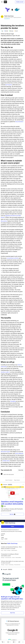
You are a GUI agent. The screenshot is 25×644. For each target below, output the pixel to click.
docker (6, 31)
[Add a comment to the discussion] (14, 475)
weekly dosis (6, 461)
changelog (13, 401)
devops (11, 31)
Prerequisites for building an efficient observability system (12, 556)
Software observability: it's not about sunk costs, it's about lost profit (12, 563)
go (2, 31)
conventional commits (13, 258)
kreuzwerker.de (7, 19)
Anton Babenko (19, 453)
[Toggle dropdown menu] (23, 485)
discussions (4, 221)
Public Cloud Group (9, 16)
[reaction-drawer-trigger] (3, 642)
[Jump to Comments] (9, 642)
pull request (9, 85)
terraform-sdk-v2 (5, 372)
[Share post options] (23, 642)
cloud (16, 31)
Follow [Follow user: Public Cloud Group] (12, 527)
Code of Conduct (9, 480)
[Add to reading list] (14, 642)
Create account (20, 2)
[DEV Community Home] (5, 2)
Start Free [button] (12, 613)
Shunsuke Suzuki (5, 452)
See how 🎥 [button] (12, 514)
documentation (19, 122)
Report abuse (17, 480)
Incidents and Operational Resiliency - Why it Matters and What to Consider (12, 549)
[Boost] (19, 642)
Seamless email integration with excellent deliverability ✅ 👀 (12, 504)
